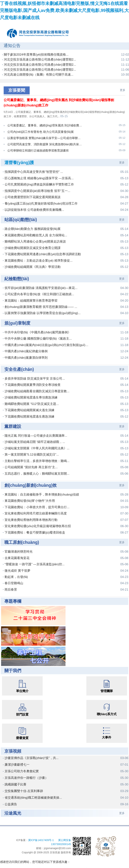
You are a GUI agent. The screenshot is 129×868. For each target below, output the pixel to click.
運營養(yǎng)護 (19, 159)
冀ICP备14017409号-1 (41, 836)
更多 (123, 90)
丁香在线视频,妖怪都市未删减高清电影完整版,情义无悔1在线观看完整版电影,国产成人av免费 (61, 866)
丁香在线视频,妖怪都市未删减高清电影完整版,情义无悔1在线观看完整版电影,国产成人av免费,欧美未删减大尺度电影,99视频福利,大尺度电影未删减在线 (64, 10)
